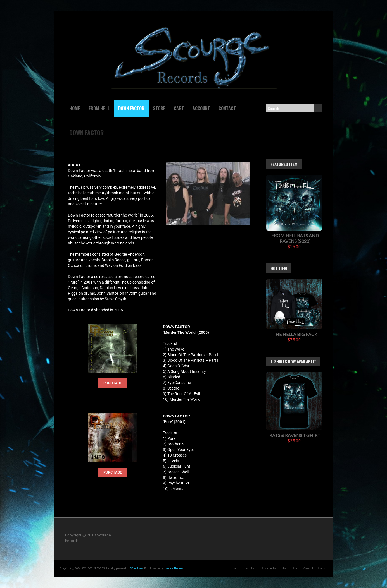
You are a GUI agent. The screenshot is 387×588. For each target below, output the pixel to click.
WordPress (137, 568)
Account (201, 108)
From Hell (99, 108)
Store (159, 108)
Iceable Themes (174, 568)
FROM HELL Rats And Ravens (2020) (295, 238)
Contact (227, 108)
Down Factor (131, 108)
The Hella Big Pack (295, 334)
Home (75, 108)
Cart (179, 108)
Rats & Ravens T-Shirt (295, 435)
